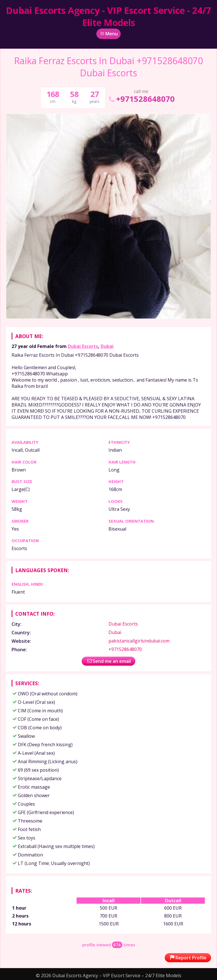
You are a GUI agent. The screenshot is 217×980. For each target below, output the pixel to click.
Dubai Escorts (83, 346)
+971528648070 (141, 99)
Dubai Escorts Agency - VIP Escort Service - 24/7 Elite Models (108, 16)
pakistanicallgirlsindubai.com (139, 641)
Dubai (107, 346)
